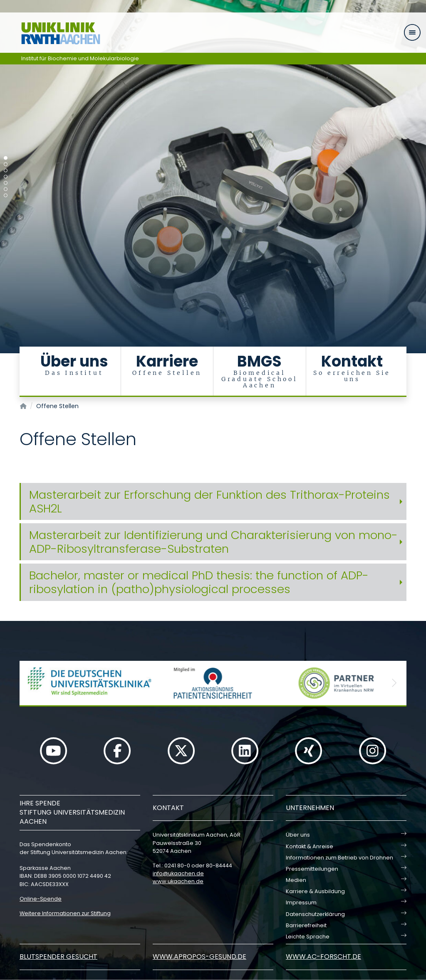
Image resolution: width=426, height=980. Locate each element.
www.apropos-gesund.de (199, 957)
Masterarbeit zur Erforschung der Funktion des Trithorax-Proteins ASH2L (209, 502)
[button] (32, 683)
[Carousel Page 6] (6, 189)
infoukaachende (178, 873)
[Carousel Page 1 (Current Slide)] (6, 158)
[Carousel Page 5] (6, 183)
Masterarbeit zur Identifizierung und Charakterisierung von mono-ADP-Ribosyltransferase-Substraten (213, 542)
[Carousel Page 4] (6, 177)
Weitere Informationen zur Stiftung (65, 913)
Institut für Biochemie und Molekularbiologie (80, 58)
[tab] (213, 502)
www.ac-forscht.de (323, 957)
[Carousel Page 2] (6, 164)
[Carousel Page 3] (6, 171)
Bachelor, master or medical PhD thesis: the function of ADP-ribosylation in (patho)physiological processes (199, 582)
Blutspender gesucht (58, 957)
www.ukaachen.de (178, 881)
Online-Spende (41, 899)
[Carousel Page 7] (6, 196)
